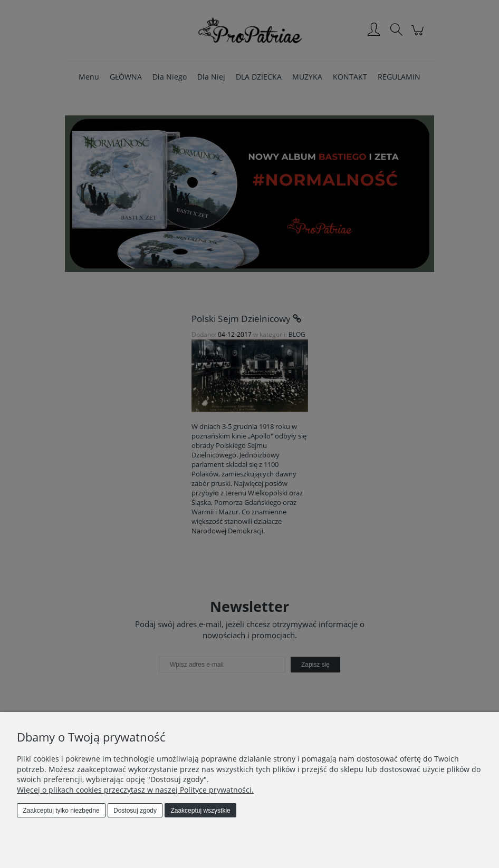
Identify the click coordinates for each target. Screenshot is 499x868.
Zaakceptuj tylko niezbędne (61, 811)
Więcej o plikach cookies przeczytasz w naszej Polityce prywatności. (135, 790)
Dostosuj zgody (135, 811)
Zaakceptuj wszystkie (200, 811)
